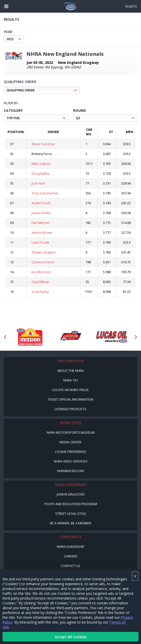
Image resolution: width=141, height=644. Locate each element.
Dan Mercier (41, 223)
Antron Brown (42, 233)
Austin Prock (41, 203)
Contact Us (70, 566)
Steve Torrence (43, 144)
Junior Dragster (71, 494)
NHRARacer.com (70, 471)
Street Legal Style (71, 513)
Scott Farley (40, 292)
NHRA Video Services (71, 461)
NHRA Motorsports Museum (71, 432)
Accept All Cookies (71, 637)
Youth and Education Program (71, 504)
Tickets (131, 6)
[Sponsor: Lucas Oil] (112, 337)
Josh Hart (38, 183)
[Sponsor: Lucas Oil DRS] (70, 337)
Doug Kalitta (40, 173)
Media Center (70, 442)
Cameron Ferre (43, 262)
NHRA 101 (71, 380)
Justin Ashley (41, 213)
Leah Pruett (40, 242)
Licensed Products (70, 409)
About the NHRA (70, 371)
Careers (71, 556)
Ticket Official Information (71, 399)
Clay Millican (40, 282)
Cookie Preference (71, 452)
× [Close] (135, 576)
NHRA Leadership (71, 547)
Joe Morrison (41, 272)
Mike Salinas (41, 164)
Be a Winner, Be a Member (71, 523)
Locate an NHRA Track (70, 390)
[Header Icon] (6, 6)
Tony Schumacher (45, 193)
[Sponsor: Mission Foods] (29, 337)
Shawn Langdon (44, 252)
